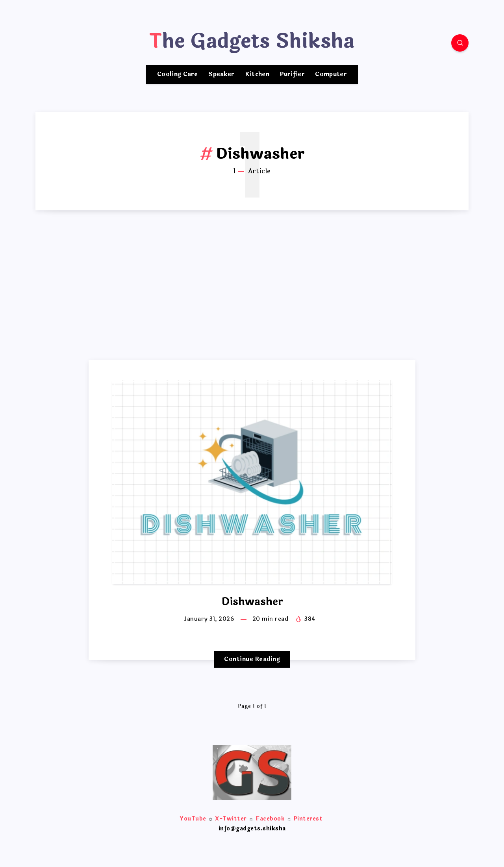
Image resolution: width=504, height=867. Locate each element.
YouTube (193, 819)
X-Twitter (231, 819)
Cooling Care (178, 75)
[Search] (460, 43)
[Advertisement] (252, 301)
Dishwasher (252, 602)
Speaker (221, 75)
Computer (331, 75)
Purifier (292, 75)
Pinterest (308, 819)
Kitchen (257, 75)
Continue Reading (252, 659)
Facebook (270, 819)
